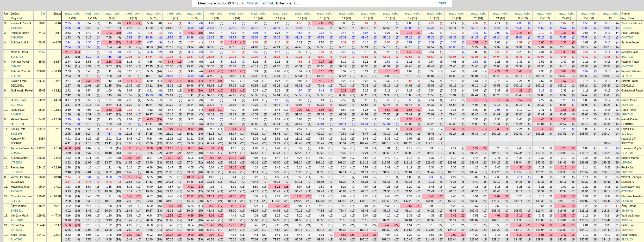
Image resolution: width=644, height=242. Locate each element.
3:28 (365, 100)
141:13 (364, 201)
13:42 (129, 220)
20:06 (149, 220)
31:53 (170, 201)
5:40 (150, 187)
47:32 (255, 76)
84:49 (497, 114)
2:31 (344, 42)
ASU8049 (17, 220)
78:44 (343, 211)
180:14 (518, 201)
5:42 (233, 42)
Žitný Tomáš (18, 206)
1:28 (277, 90)
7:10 (454, 225)
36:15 (255, 28)
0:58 (586, 33)
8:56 (344, 235)
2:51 (256, 42)
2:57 (191, 42)
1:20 (409, 187)
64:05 (277, 211)
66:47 (233, 172)
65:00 (343, 95)
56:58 (299, 95)
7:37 (109, 28)
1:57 (564, 81)
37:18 (211, 95)
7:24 (109, 47)
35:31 (190, 134)
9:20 (191, 90)
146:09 (584, 162)
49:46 (365, 37)
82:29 (387, 220)
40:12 (255, 66)
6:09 (150, 206)
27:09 (190, 124)
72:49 (409, 114)
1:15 (109, 23)
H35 (296, 3)
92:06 (541, 95)
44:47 (299, 124)
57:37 (321, 114)
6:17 (130, 81)
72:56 (563, 37)
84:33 (519, 182)
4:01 (454, 62)
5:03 (300, 119)
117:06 (430, 230)
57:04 (190, 162)
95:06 (585, 114)
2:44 (344, 33)
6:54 (191, 225)
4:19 (233, 148)
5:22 (300, 42)
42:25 (277, 114)
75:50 (541, 28)
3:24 (256, 71)
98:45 (453, 211)
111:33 (518, 220)
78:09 (42, 23)
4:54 (300, 33)
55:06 (190, 143)
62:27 (431, 28)
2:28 (498, 62)
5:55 (300, 52)
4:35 (520, 167)
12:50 (129, 66)
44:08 (233, 76)
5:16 (542, 196)
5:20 (211, 100)
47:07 (299, 105)
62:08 (475, 57)
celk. (77, 14)
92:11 (519, 191)
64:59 (365, 114)
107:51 (562, 134)
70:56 (387, 114)
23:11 (149, 86)
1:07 (564, 23)
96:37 (475, 134)
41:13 (211, 134)
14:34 (149, 57)
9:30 (89, 201)
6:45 (130, 196)
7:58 (109, 37)
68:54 (453, 105)
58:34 (387, 124)
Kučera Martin (20, 158)
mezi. (68, 14)
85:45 (431, 153)
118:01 (562, 220)
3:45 (191, 71)
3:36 (256, 139)
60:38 (365, 66)
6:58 (170, 90)
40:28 (190, 230)
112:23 (496, 172)
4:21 (256, 100)
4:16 (454, 81)
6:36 (89, 95)
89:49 (519, 95)
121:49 (430, 162)
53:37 (233, 134)
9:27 (109, 114)
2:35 (432, 177)
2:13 (409, 33)
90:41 (42, 177)
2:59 (432, 33)
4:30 (68, 148)
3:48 (365, 129)
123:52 (584, 172)
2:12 (542, 33)
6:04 (211, 167)
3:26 (256, 23)
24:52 (129, 162)
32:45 (211, 76)
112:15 (430, 143)
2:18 (542, 23)
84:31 (42, 119)
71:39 (585, 57)
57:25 (233, 86)
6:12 (454, 158)
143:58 (584, 239)
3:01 (365, 23)
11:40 (129, 172)
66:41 (453, 28)
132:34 (320, 201)
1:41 (409, 129)
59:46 (190, 239)
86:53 (453, 76)
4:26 (150, 52)
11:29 (129, 105)
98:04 (343, 239)
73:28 (233, 239)
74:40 (475, 66)
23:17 (170, 124)
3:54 (89, 90)
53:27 (343, 105)
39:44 (277, 124)
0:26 (608, 158)
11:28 (129, 134)
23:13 (170, 114)
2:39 (432, 42)
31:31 (170, 86)
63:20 (431, 124)
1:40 (409, 52)
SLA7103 (17, 239)
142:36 (540, 162)
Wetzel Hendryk (21, 177)
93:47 (563, 114)
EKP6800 (17, 172)
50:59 (170, 162)
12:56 (170, 215)
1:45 (277, 167)
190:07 (584, 201)
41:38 (277, 66)
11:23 (233, 71)
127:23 (298, 201)
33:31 (170, 211)
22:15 (233, 158)
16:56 (129, 143)
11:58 (129, 182)
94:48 (585, 95)
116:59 (386, 162)
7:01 (89, 172)
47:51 (365, 57)
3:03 (542, 42)
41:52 (321, 57)
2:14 (498, 23)
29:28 (211, 28)
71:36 (387, 191)
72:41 (321, 86)
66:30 (453, 47)
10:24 (108, 211)
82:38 (541, 66)
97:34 (563, 191)
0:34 (608, 196)
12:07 (497, 196)
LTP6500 (16, 162)
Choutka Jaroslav (22, 196)
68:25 (365, 95)
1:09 (409, 23)
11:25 (170, 139)
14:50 (299, 196)
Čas (43, 14)
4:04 (365, 187)
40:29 (255, 105)
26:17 (170, 47)
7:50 (89, 239)
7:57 (300, 129)
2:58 (256, 52)
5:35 (170, 100)
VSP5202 (17, 230)
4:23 (454, 206)
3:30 (365, 119)
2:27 (68, 81)
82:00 (409, 134)
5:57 (300, 71)
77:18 (497, 105)
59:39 (321, 95)
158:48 (452, 201)
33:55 (170, 143)
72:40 (255, 143)
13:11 (108, 143)
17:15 (149, 134)
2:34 (542, 52)
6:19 (89, 76)
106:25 (540, 134)
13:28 (108, 230)
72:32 (497, 47)
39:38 (211, 182)
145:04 (540, 230)
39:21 (299, 57)
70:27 (475, 47)
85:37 (299, 239)
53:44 (233, 153)
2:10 (564, 158)
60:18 (409, 47)
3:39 (388, 81)
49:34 (277, 76)
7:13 (89, 105)
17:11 (149, 124)
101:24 (298, 162)
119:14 (584, 153)
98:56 (585, 191)
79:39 (519, 66)
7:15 (109, 57)
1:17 (277, 52)
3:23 (365, 81)
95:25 (497, 76)
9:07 (211, 235)
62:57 (431, 47)
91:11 (365, 172)
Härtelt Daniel (19, 119)
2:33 (68, 33)
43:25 (233, 191)
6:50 (170, 177)
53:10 (343, 47)
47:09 (233, 95)
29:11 (233, 57)
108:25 (408, 143)
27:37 (170, 235)
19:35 (170, 57)
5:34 (150, 139)
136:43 (342, 201)
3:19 (344, 62)
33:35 (211, 66)
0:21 (608, 167)
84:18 (563, 66)
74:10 (42, 33)
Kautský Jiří (18, 139)
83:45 (365, 211)
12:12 (190, 196)
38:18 (233, 47)
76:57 (563, 28)
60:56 (255, 86)
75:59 (431, 95)
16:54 (149, 105)
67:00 (211, 162)
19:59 (149, 191)
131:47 (474, 162)
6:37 (89, 114)
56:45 (299, 191)
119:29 (41, 148)
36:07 (170, 153)
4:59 (321, 139)
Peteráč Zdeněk (21, 71)
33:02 (170, 220)
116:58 (518, 172)
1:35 (564, 177)
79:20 (299, 172)
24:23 (170, 182)
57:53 (255, 153)
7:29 (109, 124)
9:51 (233, 90)
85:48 (431, 134)
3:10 (388, 23)
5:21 (344, 90)
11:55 (129, 114)
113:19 (364, 162)
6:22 (89, 28)
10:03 (88, 86)
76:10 (343, 86)
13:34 (170, 206)
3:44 (233, 177)
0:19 (608, 119)
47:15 (255, 191)
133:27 (496, 230)
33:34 (170, 230)
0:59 (409, 42)
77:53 (585, 28)
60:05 (409, 28)
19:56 (170, 37)
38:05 (255, 124)
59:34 (277, 153)
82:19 (497, 182)
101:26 (474, 153)
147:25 (408, 201)
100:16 (518, 86)
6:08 (300, 81)
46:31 (299, 66)
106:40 (41, 81)
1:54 (109, 158)
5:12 (476, 100)
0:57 (586, 71)
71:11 (255, 172)
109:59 (386, 230)
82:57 (563, 124)
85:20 (497, 95)
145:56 (386, 201)
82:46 (475, 114)
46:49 (211, 220)
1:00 (409, 177)
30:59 (211, 124)
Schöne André (20, 42)
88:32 (431, 220)
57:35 (277, 220)
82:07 (431, 76)
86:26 (42, 100)
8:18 (388, 71)
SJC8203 (17, 134)
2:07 (409, 139)
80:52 (387, 153)
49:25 (211, 153)
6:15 (89, 37)
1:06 (586, 129)
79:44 (453, 114)
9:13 (89, 191)
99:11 (519, 76)
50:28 (321, 105)
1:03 (586, 100)
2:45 (498, 81)
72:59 (343, 134)
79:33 (365, 86)
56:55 (365, 105)
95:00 (277, 162)
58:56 (387, 28)
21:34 (170, 76)
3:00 (476, 52)
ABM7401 (17, 114)
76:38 (453, 182)
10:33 (190, 177)
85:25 (475, 191)
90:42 (321, 143)
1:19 (586, 110)
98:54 (343, 143)
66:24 (497, 37)
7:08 (211, 215)
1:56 (498, 52)
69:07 (541, 57)
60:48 (387, 105)
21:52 (170, 28)
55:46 (365, 28)
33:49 (149, 162)
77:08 (497, 66)
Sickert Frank (19, 81)
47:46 (299, 47)
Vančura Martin (20, 215)
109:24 (342, 162)
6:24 (89, 134)
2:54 (432, 52)
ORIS (442, 3)
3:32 (388, 129)
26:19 (170, 134)
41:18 (233, 196)
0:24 (608, 215)
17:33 (149, 182)
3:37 (344, 71)
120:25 (540, 172)
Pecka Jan (17, 167)
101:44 (540, 76)
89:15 (233, 162)
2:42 (68, 90)
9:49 (109, 220)
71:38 (387, 95)
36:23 (277, 37)
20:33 (149, 47)
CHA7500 (17, 37)
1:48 (277, 110)
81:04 (541, 124)
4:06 (130, 23)
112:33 (276, 201)
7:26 (211, 71)
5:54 (542, 225)
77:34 (541, 47)
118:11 (584, 211)
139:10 (518, 230)
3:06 (344, 23)
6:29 (89, 139)
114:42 (430, 239)
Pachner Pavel (20, 62)
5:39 (150, 81)
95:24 (42, 110)
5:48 (89, 182)
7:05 (321, 23)
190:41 (41, 196)
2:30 (68, 110)
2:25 (68, 23)
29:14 (190, 47)
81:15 (519, 105)
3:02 (191, 52)
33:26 (277, 57)
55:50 (431, 57)
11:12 (299, 139)
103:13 (540, 86)
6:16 (321, 71)
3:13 (89, 52)
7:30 (109, 76)
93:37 (563, 95)
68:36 (387, 182)
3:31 (256, 81)
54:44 (365, 124)
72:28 (255, 230)
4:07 (89, 110)
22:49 (149, 239)
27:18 (190, 114)
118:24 (41, 206)
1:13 (109, 119)
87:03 (431, 86)
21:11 (190, 139)
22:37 (190, 57)
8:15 (191, 81)
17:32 (129, 86)
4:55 (150, 62)
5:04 (365, 215)
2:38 (321, 33)
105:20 (364, 239)
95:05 (42, 90)
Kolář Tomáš (19, 235)
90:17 (321, 230)
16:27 (149, 114)
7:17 (109, 134)
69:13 (475, 28)
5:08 (89, 235)
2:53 (130, 33)
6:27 (191, 148)
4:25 (191, 100)
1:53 (409, 110)
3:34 (89, 177)
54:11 (299, 182)
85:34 (585, 66)
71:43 (453, 66)
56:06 (255, 220)
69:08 (519, 37)
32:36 (211, 47)
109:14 (41, 129)
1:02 (586, 42)
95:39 (343, 230)
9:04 (170, 129)
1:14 (586, 81)
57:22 (255, 134)
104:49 (496, 153)
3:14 (365, 42)
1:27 (277, 81)
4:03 (256, 158)
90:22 (585, 182)
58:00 (233, 211)
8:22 (109, 172)
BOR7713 (17, 57)
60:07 (409, 124)
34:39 (233, 124)
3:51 (476, 81)
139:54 (540, 239)
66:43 (233, 230)
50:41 (277, 191)
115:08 (540, 220)
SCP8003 (17, 105)
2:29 (520, 52)
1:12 (109, 81)
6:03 (321, 110)
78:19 (365, 220)
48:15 (277, 182)
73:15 (343, 220)
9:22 (300, 225)
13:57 (108, 162)
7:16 (365, 235)
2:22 (432, 23)
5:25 (150, 100)
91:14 (409, 211)
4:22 (233, 81)
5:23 (233, 139)
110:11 (254, 201)
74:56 (277, 230)
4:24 (498, 71)
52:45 (343, 28)
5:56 (300, 177)
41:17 (299, 37)
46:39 (343, 37)
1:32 (409, 215)
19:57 (149, 211)
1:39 (277, 119)
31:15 (233, 167)
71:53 (42, 52)
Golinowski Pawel (22, 90)
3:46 (89, 71)
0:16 (608, 23)
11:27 (475, 148)
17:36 (129, 201)
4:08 (476, 71)
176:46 (496, 201)
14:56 (149, 37)
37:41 (277, 28)
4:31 (150, 90)
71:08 (475, 124)
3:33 (454, 42)
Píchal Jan (17, 225)
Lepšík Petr (18, 129)
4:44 (89, 206)
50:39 (321, 47)
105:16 (320, 162)
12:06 (88, 230)
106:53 (562, 76)
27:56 (170, 191)
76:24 (519, 124)
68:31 (299, 86)
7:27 (321, 62)
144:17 (41, 235)
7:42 (454, 215)
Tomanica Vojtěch (22, 148)
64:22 (475, 37)
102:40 (518, 134)
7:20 (564, 148)
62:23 (277, 86)
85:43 (299, 143)
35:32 (211, 172)
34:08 (190, 191)
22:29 (170, 105)
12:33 (233, 225)
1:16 (586, 62)
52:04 (277, 95)
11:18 (233, 206)
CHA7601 (17, 153)
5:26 (150, 23)
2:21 (520, 81)
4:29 (520, 90)
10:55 (129, 158)
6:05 (191, 158)
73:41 (497, 124)
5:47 (150, 129)
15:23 (149, 95)
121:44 (452, 239)
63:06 (343, 191)
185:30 (540, 201)
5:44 (170, 42)
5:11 (321, 196)
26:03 (211, 57)
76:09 (431, 114)
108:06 (41, 71)
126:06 (474, 239)
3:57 (89, 23)
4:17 (454, 100)
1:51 (277, 139)
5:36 (454, 167)
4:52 (68, 158)
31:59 (233, 37)
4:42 (191, 33)
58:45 (277, 134)
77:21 (365, 153)
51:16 (387, 57)
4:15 (476, 187)
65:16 (211, 201)
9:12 (191, 129)
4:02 (68, 206)
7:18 (520, 215)
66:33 (519, 57)
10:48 (108, 191)
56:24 (365, 47)
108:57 (584, 134)
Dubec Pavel (19, 100)
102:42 (364, 143)
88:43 (497, 191)
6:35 (365, 225)
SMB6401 (17, 211)
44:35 (343, 57)
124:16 (452, 230)
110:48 (540, 153)
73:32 (519, 28)
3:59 (564, 206)
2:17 (542, 90)
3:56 (89, 100)
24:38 (190, 37)
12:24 (233, 129)
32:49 (233, 28)
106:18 (386, 143)
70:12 (299, 211)
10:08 (129, 57)
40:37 (255, 114)
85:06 (563, 105)
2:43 (344, 52)
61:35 (453, 37)
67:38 (453, 124)
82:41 (475, 95)
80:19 (387, 134)
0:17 (608, 90)
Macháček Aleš (20, 187)
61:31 (343, 114)
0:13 (608, 206)
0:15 (608, 148)
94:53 (387, 172)
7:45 (109, 95)
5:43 (520, 225)
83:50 (321, 172)
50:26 (170, 239)
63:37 (387, 66)
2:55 (388, 42)
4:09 (211, 23)
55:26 (409, 37)
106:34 (232, 201)
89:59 (453, 153)
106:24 (584, 86)
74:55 (321, 211)
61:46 (409, 105)
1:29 (564, 100)
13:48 (129, 211)
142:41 (562, 239)
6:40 (89, 196)
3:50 (211, 119)
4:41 (68, 139)
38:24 (211, 191)
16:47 (129, 239)
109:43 (474, 172)
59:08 (453, 57)
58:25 (431, 37)
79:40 (475, 182)
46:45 (255, 182)
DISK (42, 139)
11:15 (108, 86)
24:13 (149, 201)
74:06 (475, 105)
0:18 (608, 110)
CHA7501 (17, 66)
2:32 (476, 23)
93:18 (255, 162)
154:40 (41, 225)
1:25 (109, 42)
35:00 (255, 37)
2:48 (68, 167)
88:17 (387, 211)
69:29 (321, 134)
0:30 (608, 225)
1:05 (109, 52)
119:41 (41, 215)
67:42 (431, 66)
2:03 (498, 110)
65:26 (299, 153)
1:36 (564, 33)
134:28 (496, 162)
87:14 (343, 172)
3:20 (432, 110)
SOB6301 (17, 201)
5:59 (89, 47)
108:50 (518, 211)
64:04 (497, 57)
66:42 (299, 134)
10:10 (108, 153)
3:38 (432, 167)
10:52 (129, 95)
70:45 (563, 57)
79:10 (563, 47)
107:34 (518, 153)
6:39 (89, 66)
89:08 (321, 239)
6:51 (211, 148)
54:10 (211, 230)
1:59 (520, 42)
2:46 (564, 196)
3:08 (233, 52)
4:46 (454, 71)
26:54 (190, 105)
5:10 (476, 129)
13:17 (211, 81)
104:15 (496, 220)
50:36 (255, 95)
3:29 (344, 81)
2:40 (498, 167)
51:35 (233, 220)
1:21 (109, 100)
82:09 (409, 153)
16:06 (129, 47)
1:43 (109, 33)
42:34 (299, 28)
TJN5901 (17, 28)
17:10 (170, 158)
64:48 (409, 66)
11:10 (88, 143)
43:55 (321, 37)
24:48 (149, 230)
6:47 (170, 167)
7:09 (130, 235)
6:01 (211, 110)
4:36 (520, 158)
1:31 (564, 90)
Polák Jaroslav (20, 33)
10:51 (129, 37)
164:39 (474, 201)
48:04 (321, 124)
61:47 (321, 76)
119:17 (584, 220)
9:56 (211, 158)
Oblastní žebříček (260, 3)
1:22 (586, 187)
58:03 (321, 182)
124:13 (41, 167)
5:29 (520, 235)
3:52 (191, 119)
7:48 (170, 62)
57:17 (343, 66)
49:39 (321, 28)
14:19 (129, 191)
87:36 (541, 182)
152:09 (562, 230)
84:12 (585, 124)
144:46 (562, 162)
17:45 (149, 66)
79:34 (453, 95)
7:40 (170, 196)
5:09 (564, 71)
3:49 (191, 62)
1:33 (409, 119)
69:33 (321, 153)
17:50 (129, 230)
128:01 (452, 162)
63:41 (211, 143)
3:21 (233, 23)
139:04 (518, 162)
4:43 (170, 23)
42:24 (277, 47)
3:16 (365, 52)
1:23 (277, 33)
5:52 (300, 148)
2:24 (68, 42)
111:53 (408, 230)
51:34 (299, 114)
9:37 (109, 66)
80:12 (585, 47)
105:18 (452, 172)
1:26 (277, 23)
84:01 (409, 220)
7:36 (89, 81)
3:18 (454, 52)
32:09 (255, 57)
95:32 (541, 191)
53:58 (321, 66)
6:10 (89, 57)
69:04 (233, 143)
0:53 (109, 129)
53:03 (211, 86)
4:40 (542, 119)
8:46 (89, 211)
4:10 (321, 81)
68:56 (321, 220)
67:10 (365, 191)
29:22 (190, 66)
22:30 (149, 143)
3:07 (365, 33)
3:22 (211, 42)
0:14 (608, 52)
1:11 (409, 62)
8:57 (150, 158)
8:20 (170, 81)
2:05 (520, 23)
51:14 (343, 124)
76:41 (431, 191)
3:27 (191, 23)
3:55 (211, 33)
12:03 (88, 162)
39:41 (190, 220)
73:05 (409, 95)
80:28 (42, 42)
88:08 (519, 114)
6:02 (150, 235)
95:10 (475, 86)
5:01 (170, 52)
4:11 (130, 129)
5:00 (170, 33)
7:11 (89, 158)
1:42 (277, 158)
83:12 (387, 86)
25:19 (190, 28)
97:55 (497, 86)
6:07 (300, 206)
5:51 (476, 196)
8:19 (89, 220)
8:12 (344, 139)
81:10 (453, 191)
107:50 (584, 76)
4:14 (454, 23)
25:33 (170, 66)
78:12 (409, 76)
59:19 (387, 47)
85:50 (42, 62)
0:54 (586, 52)
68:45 (365, 76)
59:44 (321, 191)
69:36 (409, 182)
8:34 (109, 105)
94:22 (431, 211)
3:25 (388, 52)
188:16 (562, 201)
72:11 (431, 182)
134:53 (518, 239)
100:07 (474, 220)
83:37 (541, 105)
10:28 (129, 124)
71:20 (541, 37)
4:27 (150, 42)
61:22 (343, 182)
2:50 (109, 110)
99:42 (431, 172)
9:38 (109, 239)
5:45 (256, 225)
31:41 (190, 95)
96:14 (453, 220)
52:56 (409, 57)
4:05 (150, 33)
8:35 (211, 139)
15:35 (129, 153)
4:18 (454, 119)
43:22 (233, 182)
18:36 (149, 172)
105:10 (562, 86)
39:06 (190, 211)
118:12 (408, 162)
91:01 (475, 76)
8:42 (130, 42)
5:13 (432, 225)
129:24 (496, 239)
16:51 (149, 76)
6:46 (170, 110)
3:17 (68, 100)
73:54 (585, 37)
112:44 (540, 211)
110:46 (408, 239)
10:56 (129, 76)
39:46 (190, 86)
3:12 (498, 100)
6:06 (170, 119)
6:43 (150, 119)
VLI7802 (16, 76)
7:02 (454, 235)
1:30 (277, 177)
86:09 (585, 105)
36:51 (233, 66)
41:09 (255, 47)
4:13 (211, 62)
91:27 (453, 134)
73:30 (343, 153)
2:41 (321, 90)
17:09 (149, 28)
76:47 (365, 134)
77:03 (387, 76)
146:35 (41, 158)
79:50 (277, 239)
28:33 (211, 37)
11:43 (129, 28)
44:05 (190, 201)
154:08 (430, 201)
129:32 (474, 230)
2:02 (498, 33)
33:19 (211, 114)
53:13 (387, 37)
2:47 (476, 33)
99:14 (42, 187)
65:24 (343, 76)
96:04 (409, 172)
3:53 (388, 100)
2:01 (109, 139)
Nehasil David (20, 52)
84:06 (409, 86)
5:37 (211, 90)
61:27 (255, 211)
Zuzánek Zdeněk (21, 23)
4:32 (150, 110)
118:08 (562, 153)
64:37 (431, 105)
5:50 (89, 187)
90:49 (541, 114)
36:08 (233, 105)
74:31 (519, 47)
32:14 (211, 105)
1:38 (564, 52)
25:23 (170, 172)
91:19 (453, 86)
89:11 (563, 182)
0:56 (586, 23)
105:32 (496, 211)
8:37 (89, 153)
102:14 (364, 230)
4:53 (300, 23)
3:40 (233, 119)
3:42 (89, 33)
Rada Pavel (18, 110)
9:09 (300, 110)
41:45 (277, 105)
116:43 (562, 211)
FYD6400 (17, 191)
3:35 (89, 42)
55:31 (299, 76)
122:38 (562, 172)
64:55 (299, 220)
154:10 (584, 230)
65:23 (365, 182)
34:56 (190, 182)
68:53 (211, 239)
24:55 (149, 153)
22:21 (170, 95)
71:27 (497, 28)
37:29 (233, 114)
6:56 (150, 167)
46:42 (211, 211)
